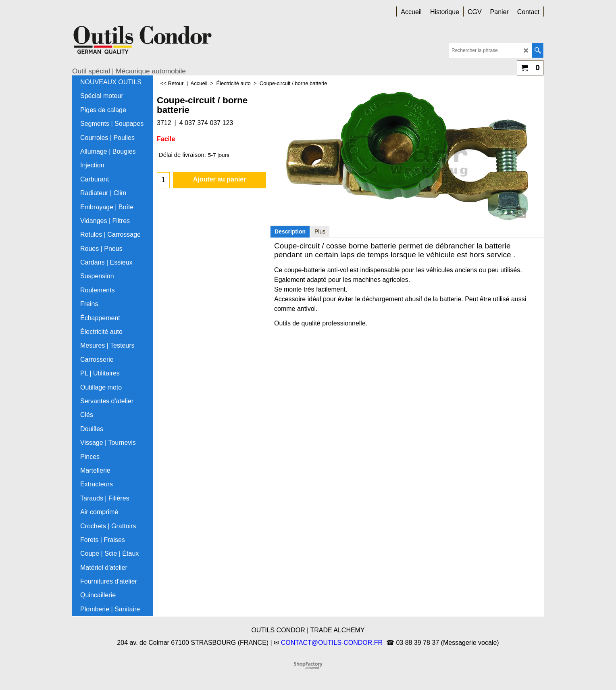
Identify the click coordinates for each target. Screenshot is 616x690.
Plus (320, 231)
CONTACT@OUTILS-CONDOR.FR (332, 643)
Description (290, 231)
